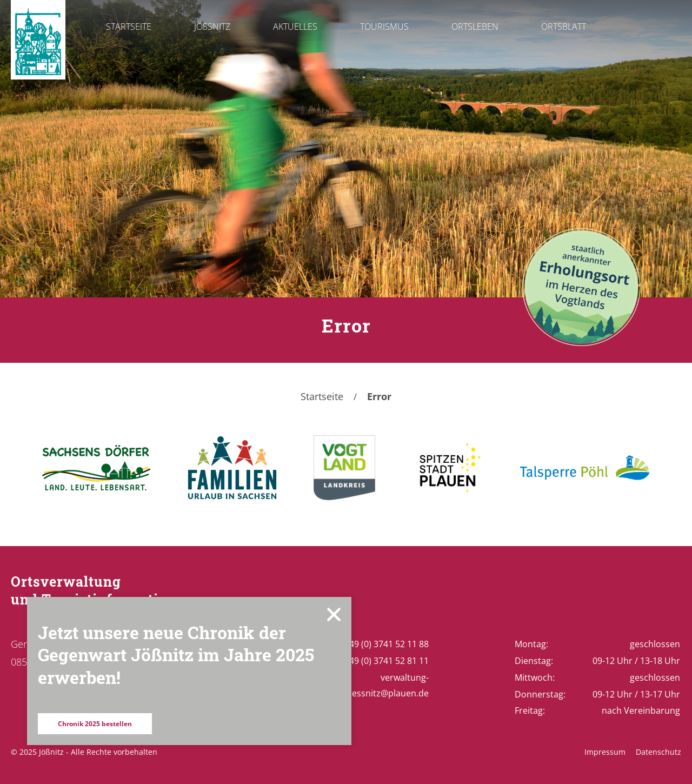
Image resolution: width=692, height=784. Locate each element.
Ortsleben (475, 26)
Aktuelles (295, 26)
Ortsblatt (564, 26)
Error (379, 396)
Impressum (605, 752)
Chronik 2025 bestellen (95, 724)
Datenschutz (658, 752)
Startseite (129, 26)
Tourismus (384, 26)
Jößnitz (212, 26)
